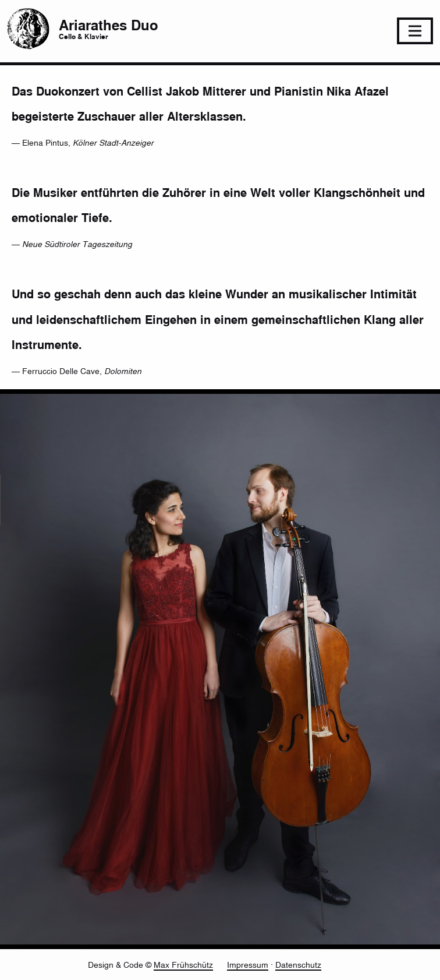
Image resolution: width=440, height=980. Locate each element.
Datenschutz (298, 965)
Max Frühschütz (183, 965)
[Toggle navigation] (415, 31)
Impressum (248, 965)
